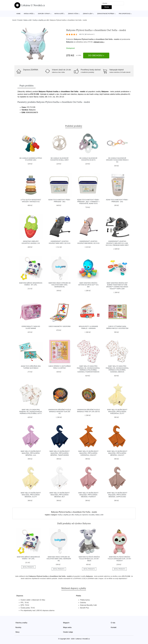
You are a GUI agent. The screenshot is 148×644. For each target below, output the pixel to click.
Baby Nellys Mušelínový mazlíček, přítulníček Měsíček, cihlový (117, 453)
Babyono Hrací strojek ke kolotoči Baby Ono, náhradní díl (60, 285)
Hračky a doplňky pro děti (41, 20)
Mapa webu (67, 627)
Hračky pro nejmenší (81, 515)
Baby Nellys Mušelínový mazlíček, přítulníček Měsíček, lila (31, 453)
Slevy (17, 632)
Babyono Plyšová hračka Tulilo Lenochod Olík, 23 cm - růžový (120, 559)
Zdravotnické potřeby (106, 14)
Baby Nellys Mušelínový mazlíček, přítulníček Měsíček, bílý (60, 495)
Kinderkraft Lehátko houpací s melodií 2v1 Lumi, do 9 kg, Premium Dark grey (117, 243)
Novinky (18, 627)
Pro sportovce (125, 14)
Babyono (70, 42)
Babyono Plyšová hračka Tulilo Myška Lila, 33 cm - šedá (89, 559)
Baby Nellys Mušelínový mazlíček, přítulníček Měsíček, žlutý (31, 495)
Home (18, 14)
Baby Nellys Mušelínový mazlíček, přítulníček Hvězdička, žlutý (117, 412)
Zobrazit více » (99, 42)
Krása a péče (29, 14)
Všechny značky (21, 623)
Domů (14, 20)
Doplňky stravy (44, 14)
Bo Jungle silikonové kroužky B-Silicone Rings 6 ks (117, 160)
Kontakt (114, 627)
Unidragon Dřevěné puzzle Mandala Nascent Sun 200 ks (60, 412)
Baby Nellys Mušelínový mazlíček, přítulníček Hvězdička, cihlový (88, 453)
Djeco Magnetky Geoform (60, 326)
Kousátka (92, 515)
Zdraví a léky (88, 14)
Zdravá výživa (73, 14)
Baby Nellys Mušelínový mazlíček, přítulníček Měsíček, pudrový (88, 495)
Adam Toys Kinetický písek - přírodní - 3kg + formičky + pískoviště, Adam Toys (88, 202)
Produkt (20, 20)
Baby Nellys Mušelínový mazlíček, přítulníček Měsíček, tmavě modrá (60, 453)
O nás (113, 623)
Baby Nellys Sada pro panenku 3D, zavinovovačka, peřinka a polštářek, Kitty (31, 412)
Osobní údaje (68, 632)
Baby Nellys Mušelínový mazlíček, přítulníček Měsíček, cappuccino (117, 495)
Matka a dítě (59, 14)
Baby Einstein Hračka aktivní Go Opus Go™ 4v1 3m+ (88, 285)
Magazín (66, 623)
